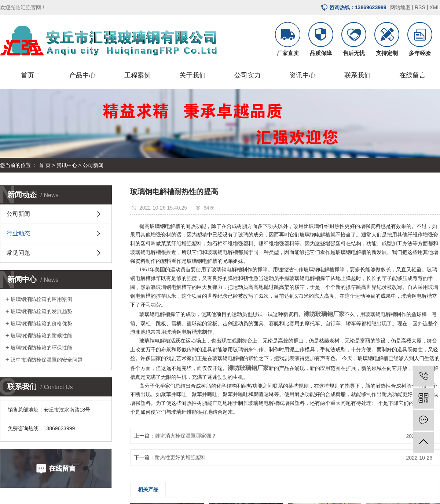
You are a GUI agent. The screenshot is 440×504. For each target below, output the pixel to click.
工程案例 (137, 75)
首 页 (45, 165)
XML (435, 7)
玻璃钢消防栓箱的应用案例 (41, 299)
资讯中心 (302, 75)
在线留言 (412, 75)
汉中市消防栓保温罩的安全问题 (47, 360)
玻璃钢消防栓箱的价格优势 (41, 323)
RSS (420, 7)
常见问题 (18, 253)
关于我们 (192, 75)
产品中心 (82, 75)
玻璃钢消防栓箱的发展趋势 (41, 311)
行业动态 (18, 233)
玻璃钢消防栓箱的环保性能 (41, 348)
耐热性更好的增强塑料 (180, 457)
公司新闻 (93, 165)
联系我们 (357, 75)
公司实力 (247, 75)
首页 (27, 75)
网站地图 (400, 7)
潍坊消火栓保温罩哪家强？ (186, 436)
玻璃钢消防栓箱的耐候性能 (41, 336)
